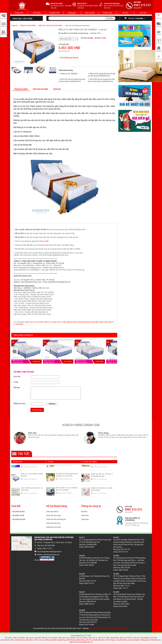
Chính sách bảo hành (53, 523)
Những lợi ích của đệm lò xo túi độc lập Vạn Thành (102, 498)
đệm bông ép (20, 640)
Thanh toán (108, 13)
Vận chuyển (90, 13)
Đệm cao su (58, 322)
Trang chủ (19, 13)
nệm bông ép (110, 640)
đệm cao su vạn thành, (67, 638)
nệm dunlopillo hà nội (84, 642)
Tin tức (125, 13)
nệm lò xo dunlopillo (141, 638)
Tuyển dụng (85, 519)
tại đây (46, 241)
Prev (14, 352)
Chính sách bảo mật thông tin (56, 519)
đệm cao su (39, 640)
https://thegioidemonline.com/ (118, 628)
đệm (12, 640)
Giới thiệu (37, 13)
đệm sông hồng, (80, 322)
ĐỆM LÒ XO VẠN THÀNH (28, 26)
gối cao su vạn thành (33, 638)
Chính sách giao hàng (53, 515)
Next (114, 352)
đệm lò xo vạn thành (50, 638)
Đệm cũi (73, 642)
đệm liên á (30, 640)
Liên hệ (143, 13)
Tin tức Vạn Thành (90, 462)
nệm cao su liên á (126, 638)
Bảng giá (72, 13)
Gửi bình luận (37, 410)
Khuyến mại (17, 462)
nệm (103, 640)
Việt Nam (104, 30)
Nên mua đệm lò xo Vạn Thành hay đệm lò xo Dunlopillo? (67, 498)
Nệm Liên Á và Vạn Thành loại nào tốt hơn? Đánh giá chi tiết (67, 470)
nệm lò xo (102, 638)
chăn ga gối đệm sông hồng (55, 640)
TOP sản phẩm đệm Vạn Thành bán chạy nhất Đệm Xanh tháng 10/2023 (102, 471)
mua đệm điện (122, 640)
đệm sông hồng (112, 638)
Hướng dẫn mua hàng (53, 527)
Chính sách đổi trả (52, 512)
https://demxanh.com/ (98, 628)
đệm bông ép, (68, 322)
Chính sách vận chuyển (40, 89)
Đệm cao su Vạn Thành (34, 322)
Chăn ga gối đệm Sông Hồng (97, 322)
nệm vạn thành (82, 638)
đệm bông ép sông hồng (76, 640)
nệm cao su (93, 638)
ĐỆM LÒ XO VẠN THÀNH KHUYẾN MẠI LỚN (32, 484)
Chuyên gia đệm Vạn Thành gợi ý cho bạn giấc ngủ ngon (102, 484)
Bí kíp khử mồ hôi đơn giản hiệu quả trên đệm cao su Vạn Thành (67, 484)
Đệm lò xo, (49, 322)
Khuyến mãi (54, 13)
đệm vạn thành (19, 638)
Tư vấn (51, 462)
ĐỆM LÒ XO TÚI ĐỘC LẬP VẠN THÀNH (50, 26)
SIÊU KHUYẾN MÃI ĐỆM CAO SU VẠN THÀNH (32, 498)
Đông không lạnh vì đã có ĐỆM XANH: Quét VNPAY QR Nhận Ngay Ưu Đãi (32, 471)
